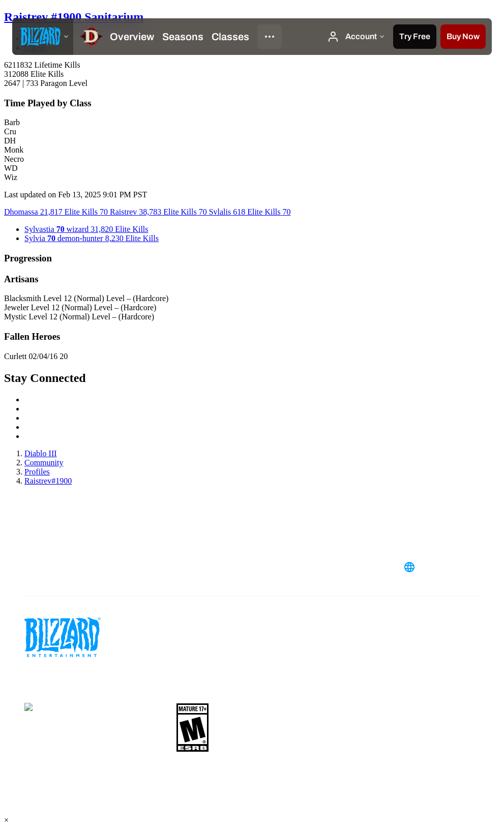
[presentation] (43, 37)
